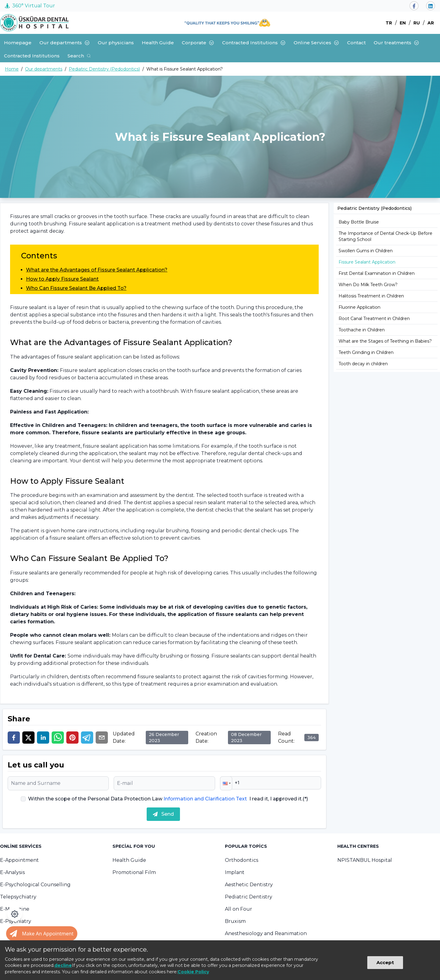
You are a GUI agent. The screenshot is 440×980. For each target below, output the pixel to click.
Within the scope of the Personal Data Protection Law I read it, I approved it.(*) (168, 799)
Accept (385, 962)
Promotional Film (134, 872)
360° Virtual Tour (30, 6)
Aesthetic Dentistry (249, 885)
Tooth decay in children (363, 364)
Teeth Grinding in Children (366, 352)
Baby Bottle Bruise (359, 222)
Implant (235, 872)
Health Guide (158, 43)
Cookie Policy (193, 972)
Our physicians (116, 43)
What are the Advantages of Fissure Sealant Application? (97, 270)
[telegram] (87, 738)
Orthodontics (242, 860)
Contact (356, 43)
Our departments (65, 43)
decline (63, 965)
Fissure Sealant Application (367, 262)
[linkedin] (43, 738)
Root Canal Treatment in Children (374, 319)
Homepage (18, 43)
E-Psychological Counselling (35, 885)
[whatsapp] (58, 738)
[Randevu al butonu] (42, 934)
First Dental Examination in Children (377, 273)
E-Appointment (19, 860)
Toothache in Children (362, 330)
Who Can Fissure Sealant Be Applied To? (76, 288)
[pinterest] (72, 738)
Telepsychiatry (18, 897)
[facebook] (14, 738)
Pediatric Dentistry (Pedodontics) (104, 69)
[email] (102, 738)
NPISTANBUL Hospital (365, 860)
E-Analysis (12, 872)
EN (403, 23)
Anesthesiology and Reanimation (266, 933)
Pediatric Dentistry (249, 897)
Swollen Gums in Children (366, 251)
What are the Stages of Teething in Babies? (385, 341)
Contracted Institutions (254, 43)
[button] (226, 783)
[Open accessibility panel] (15, 914)
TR (389, 23)
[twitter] (28, 738)
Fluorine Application (359, 307)
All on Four (238, 909)
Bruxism (235, 921)
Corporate (198, 43)
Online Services (316, 43)
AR (431, 23)
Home (12, 69)
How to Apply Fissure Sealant (62, 279)
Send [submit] (163, 814)
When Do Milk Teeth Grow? (368, 285)
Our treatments (396, 43)
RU (417, 23)
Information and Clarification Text (205, 799)
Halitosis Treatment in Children (371, 296)
